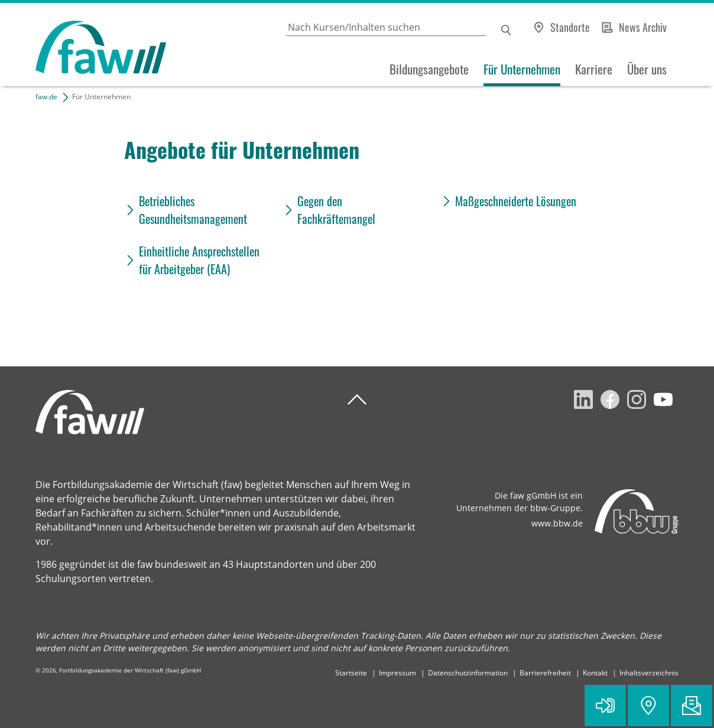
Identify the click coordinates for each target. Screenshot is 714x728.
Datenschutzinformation (468, 673)
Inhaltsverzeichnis (649, 673)
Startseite (351, 673)
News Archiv (643, 27)
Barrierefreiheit (545, 673)
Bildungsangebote (429, 69)
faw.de (46, 97)
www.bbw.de (557, 523)
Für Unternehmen (522, 69)
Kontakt (595, 673)
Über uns (647, 69)
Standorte (570, 27)
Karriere (594, 69)
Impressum (397, 673)
